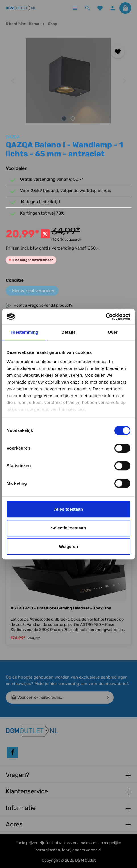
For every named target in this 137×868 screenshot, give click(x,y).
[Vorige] (13, 81)
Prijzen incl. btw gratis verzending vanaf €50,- (52, 248)
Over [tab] (113, 332)
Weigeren (68, 546)
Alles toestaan (68, 509)
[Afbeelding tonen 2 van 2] (73, 118)
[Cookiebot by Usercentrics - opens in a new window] (106, 317)
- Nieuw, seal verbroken (32, 291)
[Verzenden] (108, 697)
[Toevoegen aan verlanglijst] (118, 52)
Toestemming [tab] (24, 332)
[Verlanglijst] (100, 8)
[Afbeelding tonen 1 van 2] (64, 118)
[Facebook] (13, 752)
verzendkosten (84, 843)
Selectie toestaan (69, 528)
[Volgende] (124, 81)
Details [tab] (68, 332)
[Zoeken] (88, 8)
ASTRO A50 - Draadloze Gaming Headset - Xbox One (61, 608)
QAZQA (13, 137)
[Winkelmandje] (125, 8)
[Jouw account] (113, 8)
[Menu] (75, 8)
